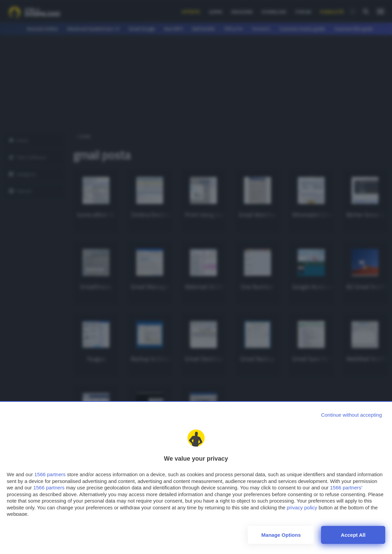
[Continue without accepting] (351, 415)
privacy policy (302, 507)
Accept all (353, 535)
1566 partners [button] (50, 474)
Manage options (281, 535)
